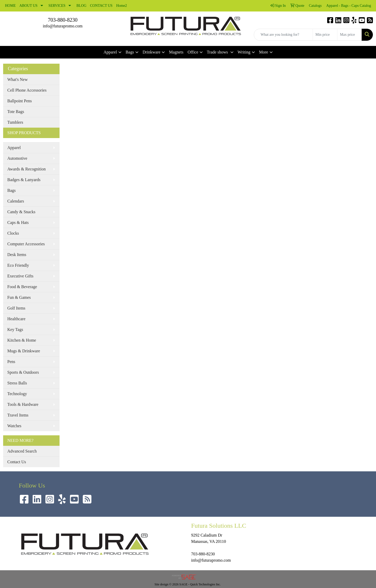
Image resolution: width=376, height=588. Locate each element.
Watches (14, 426)
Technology (17, 394)
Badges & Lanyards (24, 180)
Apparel (110, 52)
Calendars (16, 201)
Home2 (122, 6)
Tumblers (15, 122)
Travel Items (18, 415)
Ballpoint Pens (20, 101)
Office (193, 52)
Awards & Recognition (27, 169)
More (264, 52)
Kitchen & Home (22, 340)
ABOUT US (28, 6)
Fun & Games (19, 297)
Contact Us (17, 462)
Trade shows (218, 52)
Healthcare (16, 319)
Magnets (176, 52)
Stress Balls (17, 383)
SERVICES (57, 6)
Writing (244, 52)
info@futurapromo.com (63, 26)
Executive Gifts (20, 276)
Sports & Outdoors (23, 372)
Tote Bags (16, 112)
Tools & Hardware (23, 404)
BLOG (81, 6)
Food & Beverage (22, 287)
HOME (10, 6)
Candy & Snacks (21, 212)
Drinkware (151, 52)
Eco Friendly (18, 265)
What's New (17, 79)
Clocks (13, 233)
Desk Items (17, 255)
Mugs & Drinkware (24, 351)
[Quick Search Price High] (349, 35)
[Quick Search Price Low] (325, 35)
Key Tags (15, 329)
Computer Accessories (26, 244)
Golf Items (16, 308)
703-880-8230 (63, 20)
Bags (130, 52)
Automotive (17, 158)
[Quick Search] (283, 35)
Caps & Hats (18, 222)
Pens (11, 362)
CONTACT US (101, 6)
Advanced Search (22, 451)
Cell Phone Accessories (27, 90)
